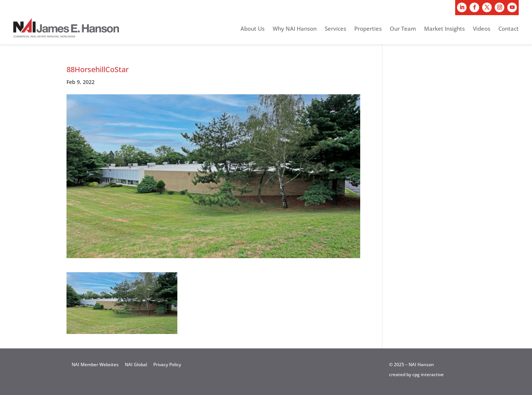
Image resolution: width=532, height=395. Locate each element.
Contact (509, 29)
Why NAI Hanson (295, 29)
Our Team (403, 29)
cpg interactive (428, 374)
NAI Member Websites (95, 364)
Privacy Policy (167, 364)
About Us (253, 29)
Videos (482, 29)
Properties (368, 29)
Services (335, 29)
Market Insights (444, 29)
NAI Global (136, 364)
